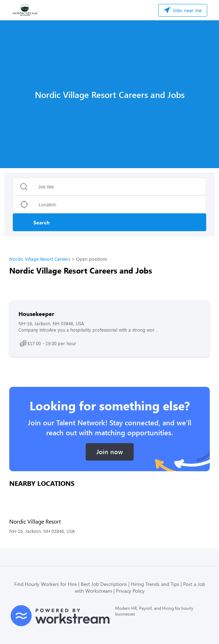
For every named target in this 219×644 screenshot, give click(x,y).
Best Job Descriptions (104, 584)
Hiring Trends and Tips (155, 584)
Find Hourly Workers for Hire (46, 584)
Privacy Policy (130, 591)
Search (41, 222)
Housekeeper (36, 314)
